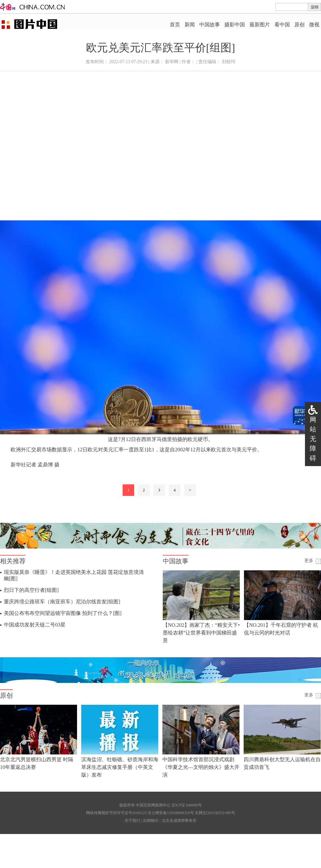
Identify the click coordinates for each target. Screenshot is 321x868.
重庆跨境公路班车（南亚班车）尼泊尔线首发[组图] (62, 602)
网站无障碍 (313, 439)
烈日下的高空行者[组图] (31, 590)
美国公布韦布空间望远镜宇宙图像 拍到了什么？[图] (63, 613)
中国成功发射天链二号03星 (35, 625)
